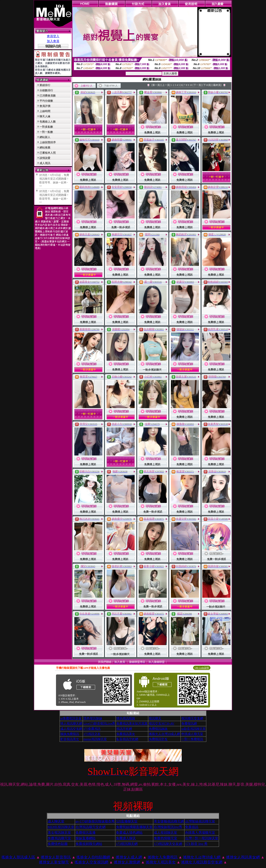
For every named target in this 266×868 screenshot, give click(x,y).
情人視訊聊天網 (71, 724)
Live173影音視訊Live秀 (99, 724)
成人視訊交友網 (71, 729)
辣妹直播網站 (86, 838)
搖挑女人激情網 (127, 862)
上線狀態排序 (48, 142)
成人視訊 (45, 163)
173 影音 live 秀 (196, 844)
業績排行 (45, 85)
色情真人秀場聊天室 (200, 833)
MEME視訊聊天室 (61, 827)
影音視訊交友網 (127, 739)
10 (191, 85)
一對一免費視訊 (192, 739)
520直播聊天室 (127, 821)
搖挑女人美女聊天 (54, 862)
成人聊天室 (56, 821)
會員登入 (53, 36)
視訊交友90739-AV (162, 724)
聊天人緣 (45, 116)
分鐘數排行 (46, 90)
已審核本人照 (48, 153)
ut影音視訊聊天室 (193, 729)
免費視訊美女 (126, 734)
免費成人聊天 (126, 838)
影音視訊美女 (70, 739)
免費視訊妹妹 (158, 729)
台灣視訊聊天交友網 (91, 827)
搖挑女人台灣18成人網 (164, 734)
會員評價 (45, 106)
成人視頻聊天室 (165, 833)
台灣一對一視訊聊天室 (202, 838)
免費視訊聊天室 (59, 838)
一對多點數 (46, 127)
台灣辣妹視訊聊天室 (200, 821)
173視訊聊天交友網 (168, 844)
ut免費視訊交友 (71, 718)
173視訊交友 (92, 734)
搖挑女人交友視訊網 (91, 862)
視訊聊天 (155, 718)
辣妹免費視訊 (70, 734)
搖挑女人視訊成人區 (18, 857)
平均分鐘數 (46, 101)
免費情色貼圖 (58, 844)
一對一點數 (46, 132)
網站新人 (45, 137)
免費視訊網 (189, 724)
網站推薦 (45, 148)
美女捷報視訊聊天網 (169, 821)
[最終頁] (217, 85)
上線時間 (45, 111)
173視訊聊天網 (127, 844)
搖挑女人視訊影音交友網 (202, 862)
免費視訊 (192, 827)
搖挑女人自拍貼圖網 (93, 857)
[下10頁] (207, 85)
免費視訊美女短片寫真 (132, 724)
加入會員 (53, 41)
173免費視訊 (92, 729)
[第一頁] (156, 85)
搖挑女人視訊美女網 (243, 857)
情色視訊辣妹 (93, 718)
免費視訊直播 (86, 833)
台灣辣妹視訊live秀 (168, 827)
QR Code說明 (202, 668)
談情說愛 (45, 158)
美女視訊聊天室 (59, 833)
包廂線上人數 (48, 122)
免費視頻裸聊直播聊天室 (134, 827)
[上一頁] (166, 85)
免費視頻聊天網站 (89, 844)
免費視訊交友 (158, 739)
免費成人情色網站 (129, 833)
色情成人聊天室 (192, 734)
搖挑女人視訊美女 (161, 862)
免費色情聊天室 (165, 838)
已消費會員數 (48, 96)
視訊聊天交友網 (192, 718)
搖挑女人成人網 (129, 857)
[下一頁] (197, 85)
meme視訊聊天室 (95, 739)
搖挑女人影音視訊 (56, 857)
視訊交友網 (124, 729)
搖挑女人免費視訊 (163, 857)
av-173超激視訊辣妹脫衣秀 (95, 821)
